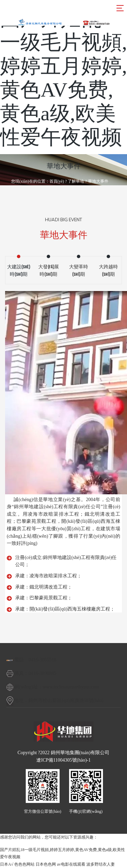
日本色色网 (46, 864)
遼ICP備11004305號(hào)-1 (63, 760)
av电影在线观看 (71, 864)
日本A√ (7, 864)
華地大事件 (98, 181)
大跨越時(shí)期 (108, 271)
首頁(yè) (57, 181)
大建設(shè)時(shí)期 (19, 271)
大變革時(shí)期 (79, 271)
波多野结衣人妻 (101, 864)
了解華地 (76, 181)
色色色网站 (24, 864)
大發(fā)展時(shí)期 (49, 271)
